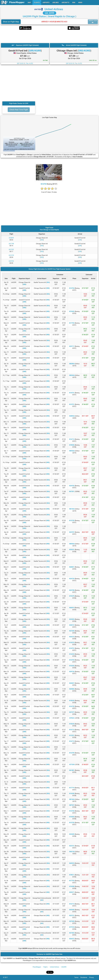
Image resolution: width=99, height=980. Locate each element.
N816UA (72, 799)
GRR (80, 240)
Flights (45, 967)
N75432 (72, 311)
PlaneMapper (37, 967)
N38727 (72, 625)
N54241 (72, 550)
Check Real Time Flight (19, 110)
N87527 (72, 805)
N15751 (72, 404)
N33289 (72, 834)
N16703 (72, 660)
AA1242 (11, 249)
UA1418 (11, 255)
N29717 (72, 346)
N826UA (72, 375)
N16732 (72, 706)
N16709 (72, 753)
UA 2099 (49, 13)
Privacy (93, 977)
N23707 (72, 532)
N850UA (72, 544)
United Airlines (54, 9)
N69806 (72, 689)
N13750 (72, 811)
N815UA (72, 509)
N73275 (72, 596)
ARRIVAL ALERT (93, 22)
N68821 (72, 567)
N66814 (72, 608)
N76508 (72, 886)
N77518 (72, 927)
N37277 (72, 712)
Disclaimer (85, 977)
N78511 (72, 875)
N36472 (72, 939)
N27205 (72, 631)
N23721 (72, 846)
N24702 (72, 486)
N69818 (72, 863)
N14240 (72, 794)
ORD (42, 240)
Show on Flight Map (11, 22)
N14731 (72, 393)
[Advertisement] (49, 36)
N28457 (72, 683)
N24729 (72, 579)
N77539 (72, 764)
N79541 (72, 718)
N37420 (72, 921)
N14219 (72, 642)
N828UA (72, 364)
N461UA (72, 852)
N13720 (72, 521)
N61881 (72, 770)
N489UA (72, 416)
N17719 (72, 788)
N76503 (72, 817)
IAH (42, 900)
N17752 (72, 323)
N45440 (72, 910)
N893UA (72, 451)
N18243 (72, 701)
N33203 (72, 619)
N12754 (44, 184)
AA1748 (11, 244)
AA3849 (11, 238)
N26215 (72, 637)
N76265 (72, 666)
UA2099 (64, 967)
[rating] (49, 191)
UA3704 (11, 261)
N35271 (72, 892)
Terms (77, 977)
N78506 (72, 445)
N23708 (72, 590)
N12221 (72, 735)
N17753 (72, 881)
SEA (48, 282)
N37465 (72, 933)
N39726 (72, 672)
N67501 (72, 491)
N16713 (72, 439)
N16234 (72, 654)
